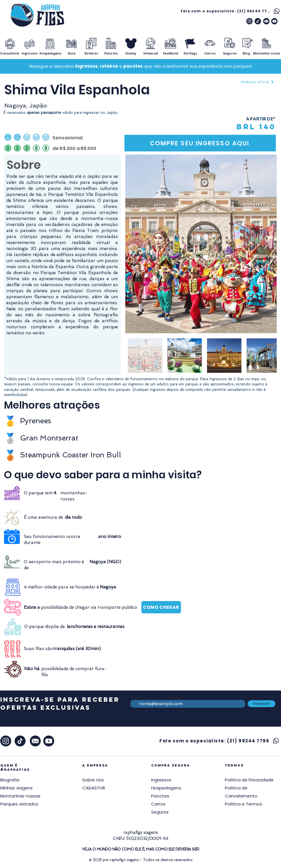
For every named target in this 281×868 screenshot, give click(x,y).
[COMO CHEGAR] (161, 607)
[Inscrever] (262, 704)
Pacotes (160, 796)
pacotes (133, 66)
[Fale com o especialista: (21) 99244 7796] (231, 11)
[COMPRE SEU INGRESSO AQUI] (200, 143)
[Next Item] (267, 244)
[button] (249, 780)
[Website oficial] (257, 82)
